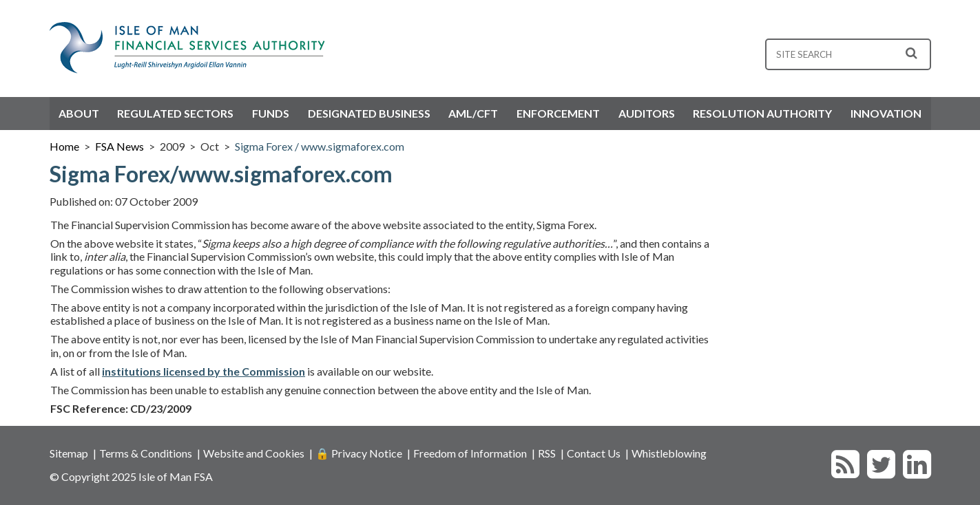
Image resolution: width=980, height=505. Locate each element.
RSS (547, 453)
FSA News (119, 146)
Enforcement (558, 113)
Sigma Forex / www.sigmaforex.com (320, 146)
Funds (271, 113)
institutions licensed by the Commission (204, 371)
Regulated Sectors (175, 113)
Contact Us (594, 453)
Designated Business (369, 113)
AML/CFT (473, 113)
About (79, 113)
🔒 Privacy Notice (359, 453)
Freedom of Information (470, 453)
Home (64, 146)
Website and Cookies (254, 453)
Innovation (886, 113)
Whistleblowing (669, 453)
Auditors (647, 113)
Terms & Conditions (146, 453)
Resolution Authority (762, 113)
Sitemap (69, 453)
